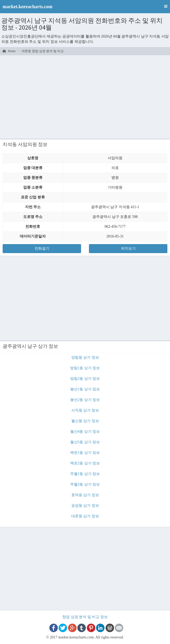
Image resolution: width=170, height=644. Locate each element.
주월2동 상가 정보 (85, 484)
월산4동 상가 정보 (85, 431)
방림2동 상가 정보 (85, 379)
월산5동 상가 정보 (85, 442)
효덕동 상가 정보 (85, 495)
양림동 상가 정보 (85, 357)
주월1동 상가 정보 (85, 474)
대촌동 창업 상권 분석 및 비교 (43, 51)
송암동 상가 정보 (85, 506)
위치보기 (128, 248)
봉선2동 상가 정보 (85, 400)
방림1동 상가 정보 (85, 368)
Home (9, 51)
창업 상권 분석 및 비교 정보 (85, 617)
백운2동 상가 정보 (85, 463)
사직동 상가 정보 (85, 410)
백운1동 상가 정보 (85, 453)
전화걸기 (42, 248)
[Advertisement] (85, 96)
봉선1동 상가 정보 (85, 389)
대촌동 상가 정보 (85, 516)
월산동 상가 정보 (85, 421)
